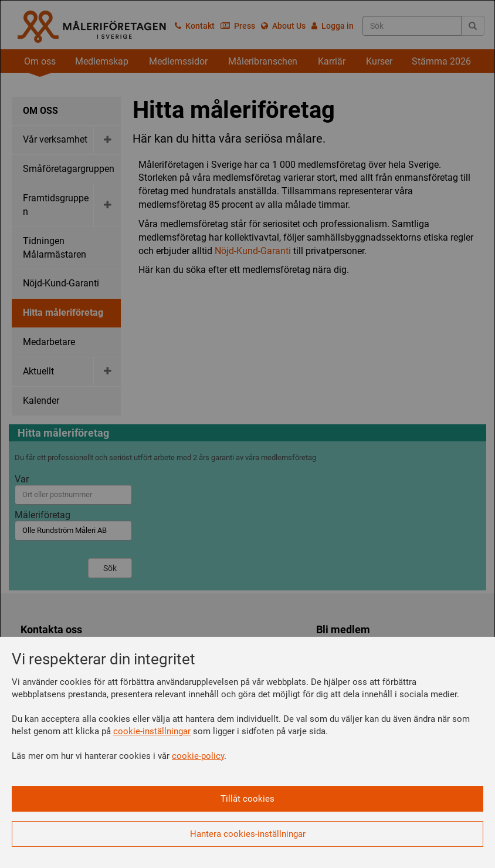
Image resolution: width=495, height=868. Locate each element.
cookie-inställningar (152, 731)
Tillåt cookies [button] (247, 799)
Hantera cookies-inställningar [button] (248, 834)
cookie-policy (198, 756)
